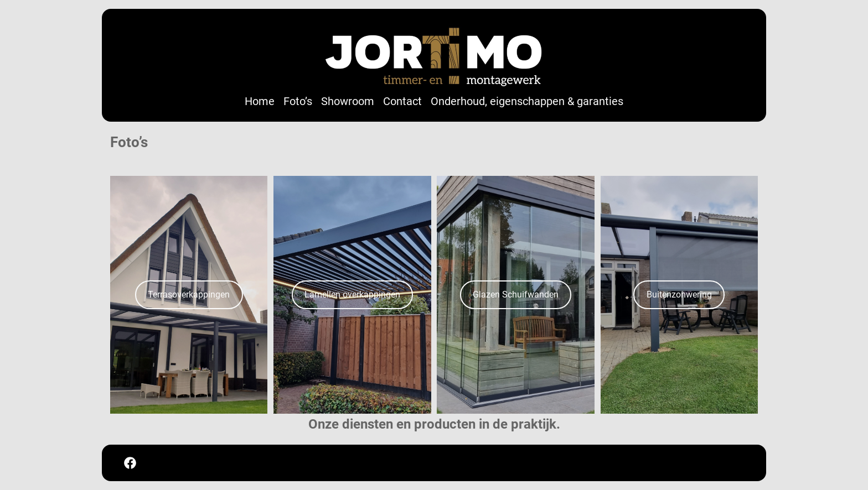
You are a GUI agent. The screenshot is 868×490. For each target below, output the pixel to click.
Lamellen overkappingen (352, 294)
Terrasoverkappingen (189, 294)
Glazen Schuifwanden (516, 294)
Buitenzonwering (679, 294)
